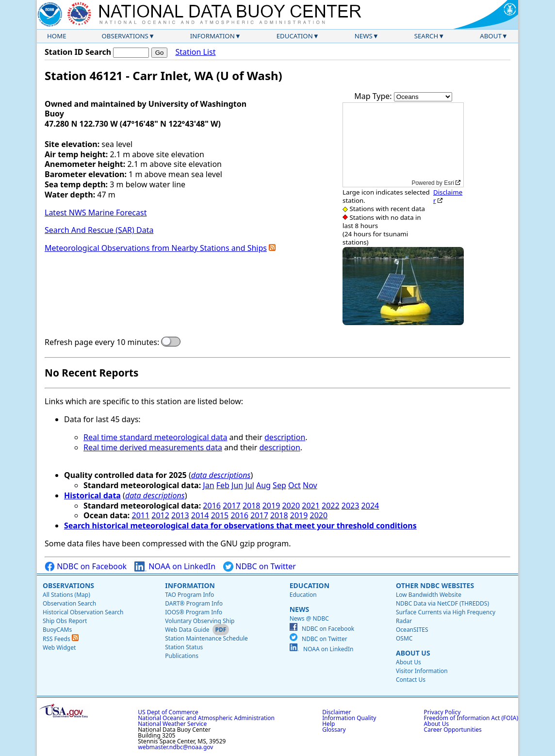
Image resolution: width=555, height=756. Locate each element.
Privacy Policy (442, 712)
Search (426, 36)
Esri (449, 183)
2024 (370, 506)
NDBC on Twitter (260, 567)
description (285, 437)
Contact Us (411, 680)
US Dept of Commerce (168, 712)
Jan (208, 485)
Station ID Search (78, 52)
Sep (279, 485)
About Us (413, 653)
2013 (180, 515)
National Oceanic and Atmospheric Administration (206, 718)
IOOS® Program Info (194, 612)
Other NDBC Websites (435, 585)
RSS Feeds (61, 639)
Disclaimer (448, 196)
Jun (237, 485)
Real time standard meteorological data (155, 437)
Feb (223, 485)
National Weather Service (172, 724)
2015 (220, 515)
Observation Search (69, 603)
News (364, 36)
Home (57, 36)
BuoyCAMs (57, 630)
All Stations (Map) (66, 595)
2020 (291, 506)
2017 (232, 506)
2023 (351, 506)
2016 (212, 506)
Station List (195, 52)
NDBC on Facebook (86, 567)
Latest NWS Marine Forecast (96, 213)
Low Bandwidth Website (429, 595)
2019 (271, 506)
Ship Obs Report (65, 621)
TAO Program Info (189, 595)
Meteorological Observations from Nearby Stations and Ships (156, 248)
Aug (263, 485)
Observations (125, 36)
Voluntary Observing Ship (200, 621)
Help (328, 724)
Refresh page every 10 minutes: (102, 342)
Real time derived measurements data (153, 447)
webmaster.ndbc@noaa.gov (175, 747)
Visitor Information (422, 671)
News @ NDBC (309, 618)
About (491, 36)
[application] (403, 145)
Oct (294, 485)
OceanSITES (412, 630)
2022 (331, 506)
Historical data (92, 495)
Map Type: (374, 96)
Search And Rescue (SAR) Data (99, 230)
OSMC (404, 638)
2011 (141, 515)
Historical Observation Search (83, 612)
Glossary (334, 730)
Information (212, 36)
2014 (200, 515)
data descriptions (221, 475)
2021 (311, 506)
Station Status (184, 647)
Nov (310, 485)
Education (295, 36)
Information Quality (349, 718)
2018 (252, 506)
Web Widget (59, 648)
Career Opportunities (453, 730)
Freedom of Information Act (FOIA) (471, 718)
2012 (160, 515)
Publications (182, 656)
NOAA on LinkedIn (175, 567)
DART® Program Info (194, 603)
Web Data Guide (187, 630)
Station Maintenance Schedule (206, 638)
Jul (249, 485)
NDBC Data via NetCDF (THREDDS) (442, 603)
